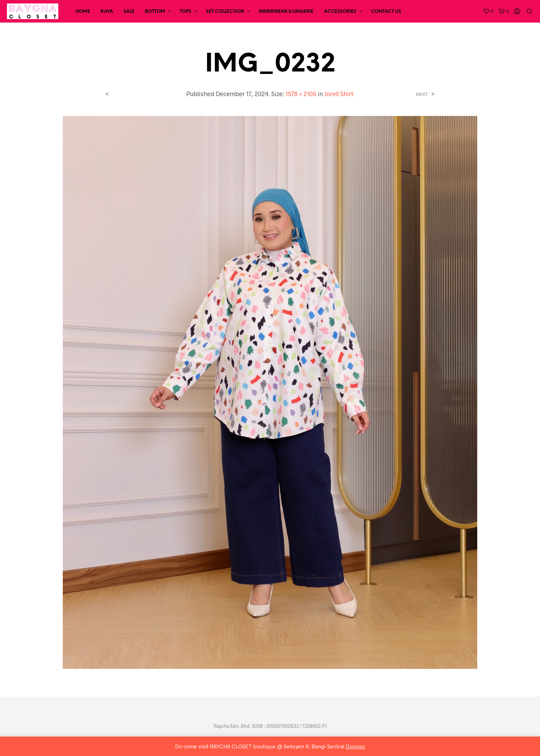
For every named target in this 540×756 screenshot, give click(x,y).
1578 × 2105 (301, 94)
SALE (129, 12)
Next (422, 94)
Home (83, 12)
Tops (186, 12)
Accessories (340, 12)
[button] (488, 11)
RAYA (107, 12)
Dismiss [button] (355, 746)
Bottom (155, 12)
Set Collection (225, 12)
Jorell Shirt (339, 94)
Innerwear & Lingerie (286, 12)
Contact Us (386, 12)
